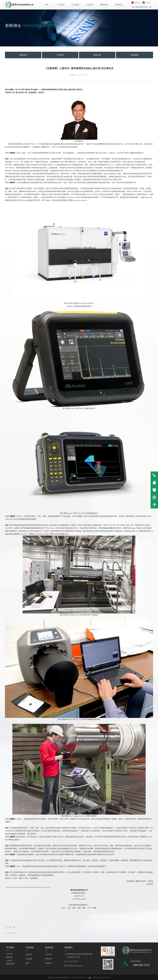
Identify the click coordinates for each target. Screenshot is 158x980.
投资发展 (135, 55)
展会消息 (97, 55)
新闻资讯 (23, 55)
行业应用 (90, 5)
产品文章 (60, 55)
